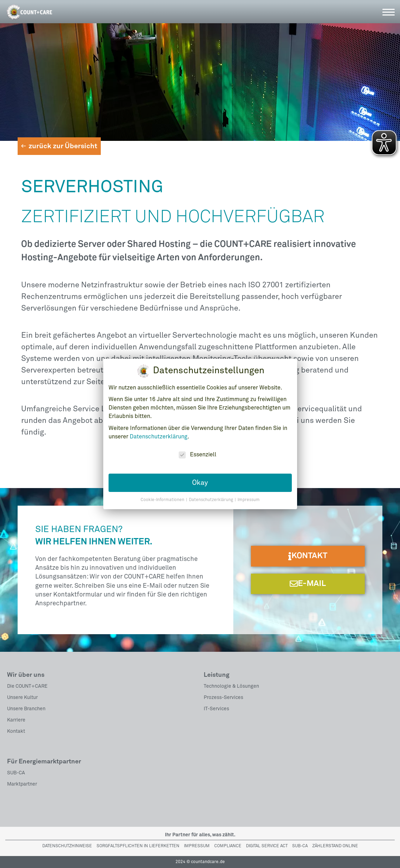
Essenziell (198, 452)
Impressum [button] (249, 497)
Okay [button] (200, 480)
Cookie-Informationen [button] (163, 497)
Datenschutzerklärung (159, 433)
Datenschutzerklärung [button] (211, 497)
